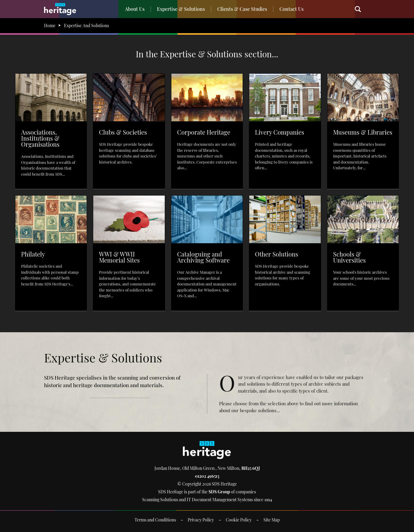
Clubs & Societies (123, 132)
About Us (135, 9)
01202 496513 (207, 476)
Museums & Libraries (363, 132)
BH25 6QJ (251, 468)
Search (361, 9)
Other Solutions (277, 254)
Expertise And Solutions (86, 25)
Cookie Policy (239, 520)
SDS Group (219, 492)
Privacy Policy (201, 520)
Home (50, 25)
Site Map (272, 520)
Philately (33, 254)
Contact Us (291, 9)
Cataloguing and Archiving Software (203, 257)
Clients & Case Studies (242, 9)
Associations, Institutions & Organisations (40, 138)
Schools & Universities (349, 257)
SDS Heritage (60, 9)
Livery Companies (280, 132)
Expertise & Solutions (181, 9)
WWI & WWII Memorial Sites (119, 257)
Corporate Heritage (204, 132)
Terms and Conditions (155, 520)
